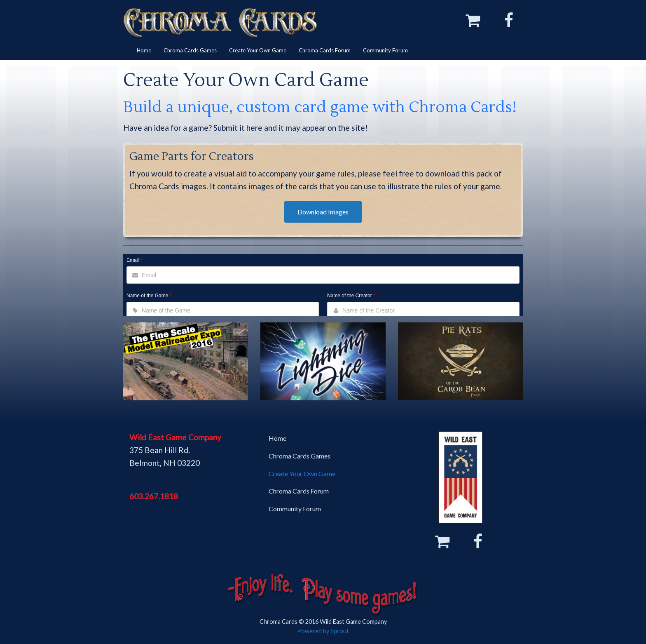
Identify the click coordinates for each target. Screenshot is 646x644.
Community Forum (385, 50)
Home (144, 50)
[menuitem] (144, 51)
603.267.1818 (154, 496)
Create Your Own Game (258, 50)
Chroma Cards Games (190, 50)
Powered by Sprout (323, 631)
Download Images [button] (323, 212)
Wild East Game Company (175, 437)
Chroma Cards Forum (325, 50)
